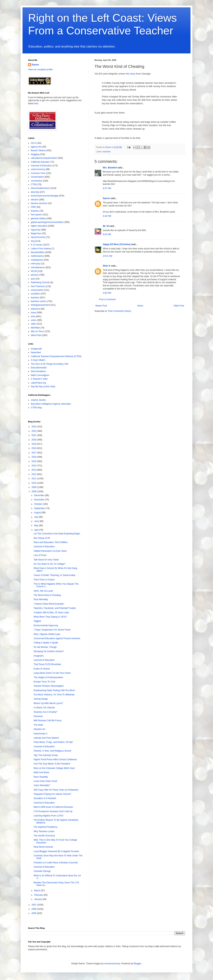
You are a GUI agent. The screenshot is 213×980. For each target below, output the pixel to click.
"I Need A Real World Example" (49, 604)
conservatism (37, 177)
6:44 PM (107, 216)
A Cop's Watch (38, 360)
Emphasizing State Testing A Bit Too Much (54, 690)
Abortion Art (39, 729)
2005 (34, 913)
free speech (37, 215)
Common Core (38, 173)
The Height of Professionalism (48, 677)
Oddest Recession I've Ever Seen (50, 551)
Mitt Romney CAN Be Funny (48, 720)
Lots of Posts (40, 555)
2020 (34, 440)
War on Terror (38, 331)
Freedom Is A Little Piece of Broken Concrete (56, 863)
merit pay (35, 264)
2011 (34, 479)
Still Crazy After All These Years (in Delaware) (56, 790)
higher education (39, 226)
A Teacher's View (39, 379)
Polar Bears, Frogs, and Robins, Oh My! (53, 742)
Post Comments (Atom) (120, 311)
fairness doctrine (39, 203)
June (37, 521)
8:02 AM (107, 234)
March (38, 891)
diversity (35, 192)
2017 (34, 453)
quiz (33, 279)
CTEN (34, 184)
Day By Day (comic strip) (43, 386)
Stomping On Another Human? (49, 651)
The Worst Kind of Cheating (47, 595)
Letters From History (41, 249)
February (39, 895)
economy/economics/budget (45, 196)
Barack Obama (38, 150)
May (37, 525)
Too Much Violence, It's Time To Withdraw (54, 695)
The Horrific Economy (44, 836)
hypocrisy (36, 230)
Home (140, 306)
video (34, 324)
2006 (34, 909)
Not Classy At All (42, 538)
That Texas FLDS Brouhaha (47, 664)
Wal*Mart (35, 328)
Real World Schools (43, 847)
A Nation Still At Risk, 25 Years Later (51, 613)
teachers (107, 152)
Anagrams (39, 656)
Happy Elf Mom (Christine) (117, 244)
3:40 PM (107, 293)
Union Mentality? (42, 785)
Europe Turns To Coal (44, 682)
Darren (106, 198)
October (38, 504)
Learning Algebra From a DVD (48, 816)
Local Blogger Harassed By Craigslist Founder (56, 851)
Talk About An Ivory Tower (46, 560)
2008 (34, 491)
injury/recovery (38, 237)
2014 (34, 466)
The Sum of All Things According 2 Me (50, 364)
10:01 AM (108, 256)
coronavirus (37, 181)
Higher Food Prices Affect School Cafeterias (55, 759)
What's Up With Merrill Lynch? (48, 703)
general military (38, 218)
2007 (34, 905)
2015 (34, 461)
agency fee (36, 147)
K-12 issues (37, 245)
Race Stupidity (41, 777)
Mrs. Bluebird (110, 168)
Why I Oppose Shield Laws (47, 634)
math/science (37, 256)
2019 (34, 444)
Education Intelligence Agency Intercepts (51, 404)
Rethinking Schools (40, 282)
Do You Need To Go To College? (49, 564)
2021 (34, 435)
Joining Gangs (41, 699)
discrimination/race (40, 188)
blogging (35, 154)
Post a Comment (107, 299)
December (40, 495)
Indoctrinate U (41, 734)
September (40, 508)
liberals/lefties (38, 252)
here (36, 104)
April (37, 530)
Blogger (137, 964)
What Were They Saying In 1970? (50, 617)
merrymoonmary (112, 964)
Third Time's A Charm (44, 580)
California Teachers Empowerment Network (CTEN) (56, 356)
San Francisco (38, 286)
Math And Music (41, 772)
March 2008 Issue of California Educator (53, 807)
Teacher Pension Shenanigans (49, 686)
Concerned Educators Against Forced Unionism (57, 638)
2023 (34, 427)
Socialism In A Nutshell (45, 798)
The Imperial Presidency (45, 827)
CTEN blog (36, 408)
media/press (37, 260)
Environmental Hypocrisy (46, 625)
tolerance (35, 309)
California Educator (40, 162)
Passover (38, 716)
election (35, 200)
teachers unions (39, 301)
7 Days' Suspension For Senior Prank (52, 630)
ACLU (34, 143)
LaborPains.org (38, 383)
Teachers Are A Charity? (45, 712)
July (36, 517)
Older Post (179, 306)
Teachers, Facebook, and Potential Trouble (55, 608)
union (34, 320)
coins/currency (38, 169)
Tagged (37, 621)
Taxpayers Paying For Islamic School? (52, 794)
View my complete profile (40, 69)
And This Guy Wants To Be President (52, 764)
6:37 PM (107, 188)
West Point (36, 335)
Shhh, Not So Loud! (43, 591)
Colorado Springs (42, 871)
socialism (35, 294)
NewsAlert (36, 352)
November (40, 500)
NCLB (34, 271)
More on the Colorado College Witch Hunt (54, 768)
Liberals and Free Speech (46, 738)
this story (131, 74)
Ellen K (107, 266)
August (38, 513)
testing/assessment (40, 305)
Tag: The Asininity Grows (46, 755)
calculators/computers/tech (44, 158)
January (38, 899)
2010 (34, 483)
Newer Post (101, 306)
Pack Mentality (41, 599)
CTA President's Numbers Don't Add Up (53, 811)
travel (34, 313)
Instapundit (36, 349)
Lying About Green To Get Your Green (52, 673)
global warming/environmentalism (47, 222)
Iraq (33, 241)
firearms (35, 211)
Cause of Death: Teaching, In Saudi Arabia (54, 575)
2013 (34, 470)
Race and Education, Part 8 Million (51, 542)
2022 (34, 431)
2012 (34, 474)
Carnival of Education (41, 166)
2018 (34, 448)
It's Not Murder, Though (45, 647)
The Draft (38, 725)
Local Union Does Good (45, 781)
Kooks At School (42, 669)
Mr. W (106, 226)
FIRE (33, 207)
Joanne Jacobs (38, 400)
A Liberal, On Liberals (44, 708)
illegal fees (36, 233)
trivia (33, 316)
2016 (34, 457)
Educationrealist (39, 368)
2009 (34, 487)
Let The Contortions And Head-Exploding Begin (57, 534)
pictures (35, 275)
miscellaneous (38, 267)
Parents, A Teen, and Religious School (52, 751)
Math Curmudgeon (40, 375)
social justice (37, 290)
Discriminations (38, 371)
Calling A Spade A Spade (46, 643)
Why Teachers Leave (44, 831)
